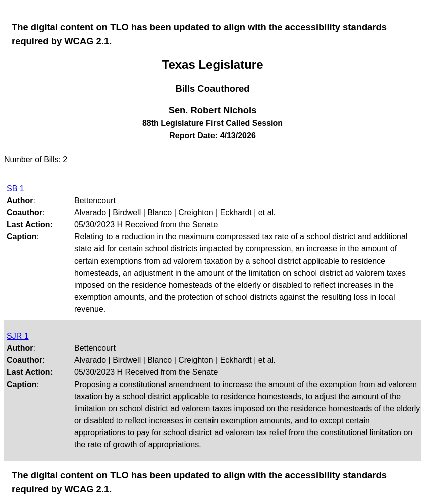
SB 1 (15, 188)
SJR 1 (18, 336)
